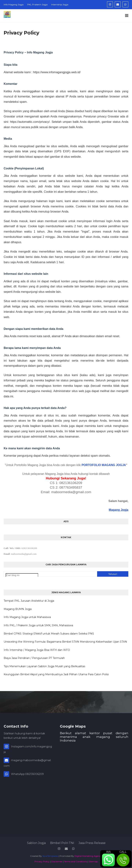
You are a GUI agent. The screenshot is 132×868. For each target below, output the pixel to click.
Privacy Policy (42, 861)
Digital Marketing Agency (88, 856)
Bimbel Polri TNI (62, 843)
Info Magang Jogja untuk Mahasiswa (27, 617)
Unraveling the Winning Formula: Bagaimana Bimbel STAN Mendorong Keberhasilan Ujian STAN (65, 642)
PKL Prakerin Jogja (37, 4)
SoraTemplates (50, 856)
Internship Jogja (60, 4)
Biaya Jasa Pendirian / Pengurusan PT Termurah (34, 658)
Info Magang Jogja (14, 4)
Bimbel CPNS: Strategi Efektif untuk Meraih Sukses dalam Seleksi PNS (49, 634)
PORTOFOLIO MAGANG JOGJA (104, 465)
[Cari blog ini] (22, 575)
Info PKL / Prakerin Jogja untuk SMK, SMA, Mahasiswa (38, 625)
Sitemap (93, 861)
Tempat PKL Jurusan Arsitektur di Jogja (29, 601)
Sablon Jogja (36, 843)
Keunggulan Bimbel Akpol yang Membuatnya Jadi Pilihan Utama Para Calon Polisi (56, 674)
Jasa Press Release (92, 843)
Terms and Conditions (76, 861)
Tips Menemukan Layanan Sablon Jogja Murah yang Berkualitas (44, 666)
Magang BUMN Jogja (18, 609)
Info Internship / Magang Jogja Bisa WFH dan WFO (37, 650)
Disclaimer (57, 861)
